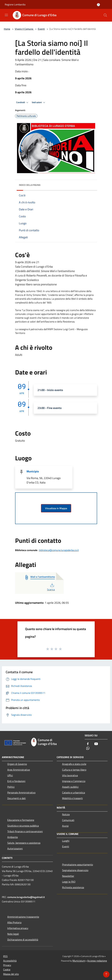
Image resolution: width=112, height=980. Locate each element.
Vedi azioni (39, 102)
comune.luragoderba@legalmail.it (26, 897)
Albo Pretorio (14, 922)
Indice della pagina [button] (30, 185)
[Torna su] (106, 974)
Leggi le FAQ (69, 882)
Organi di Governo (17, 764)
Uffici (10, 775)
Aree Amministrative (19, 770)
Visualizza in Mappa (56, 508)
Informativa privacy (18, 928)
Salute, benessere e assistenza (24, 843)
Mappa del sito (11, 974)
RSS (5, 956)
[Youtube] (96, 744)
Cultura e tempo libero (74, 770)
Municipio (33, 471)
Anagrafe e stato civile (74, 764)
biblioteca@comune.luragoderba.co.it (59, 550)
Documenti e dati (17, 798)
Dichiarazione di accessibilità (23, 940)
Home (7, 29)
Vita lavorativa (70, 775)
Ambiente (13, 837)
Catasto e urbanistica (74, 793)
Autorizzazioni (15, 848)
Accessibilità (10, 961)
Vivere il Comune (24, 29)
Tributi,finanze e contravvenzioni (25, 831)
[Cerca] (105, 15)
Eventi (41, 29)
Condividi (23, 102)
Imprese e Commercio (74, 781)
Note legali (13, 934)
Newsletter (68, 876)
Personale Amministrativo (21, 793)
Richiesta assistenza (73, 887)
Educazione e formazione (21, 820)
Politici (11, 787)
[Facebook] (88, 744)
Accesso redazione (97, 961)
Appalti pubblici (70, 787)
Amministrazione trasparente (23, 917)
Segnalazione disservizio (75, 870)
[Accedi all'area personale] (98, 5)
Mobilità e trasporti (72, 798)
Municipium (79, 961)
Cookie (7, 970)
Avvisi (65, 826)
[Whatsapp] (88, 748)
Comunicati (68, 820)
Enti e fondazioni (16, 781)
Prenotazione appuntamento (78, 865)
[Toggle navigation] (6, 15)
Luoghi (66, 841)
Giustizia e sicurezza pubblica (23, 826)
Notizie (66, 814)
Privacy (7, 965)
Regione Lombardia (15, 4)
